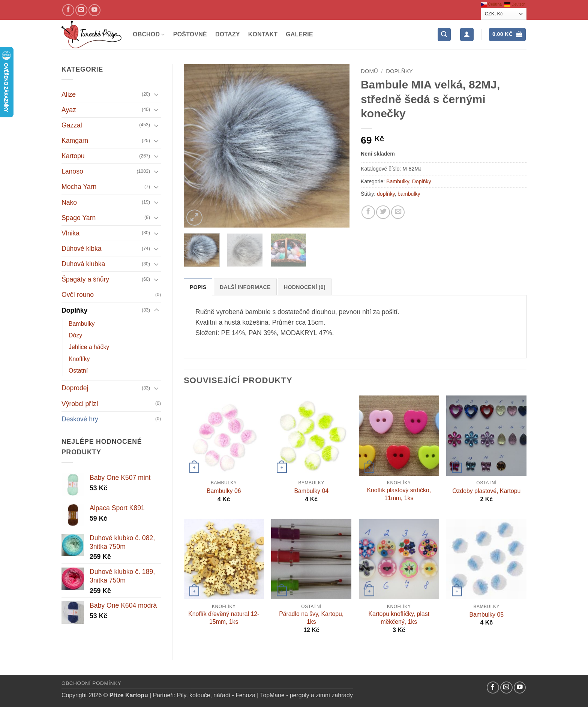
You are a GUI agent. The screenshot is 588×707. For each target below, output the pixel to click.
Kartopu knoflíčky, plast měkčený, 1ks (399, 618)
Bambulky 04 (312, 491)
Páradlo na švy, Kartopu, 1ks (311, 618)
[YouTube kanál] (94, 10)
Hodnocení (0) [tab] (305, 287)
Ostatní (78, 371)
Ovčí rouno (78, 295)
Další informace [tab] (245, 287)
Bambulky (82, 324)
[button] (444, 34)
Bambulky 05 (487, 615)
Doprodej (75, 388)
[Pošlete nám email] (81, 10)
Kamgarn (75, 141)
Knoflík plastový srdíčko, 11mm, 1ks (399, 494)
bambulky (409, 194)
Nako (69, 202)
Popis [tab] (198, 287)
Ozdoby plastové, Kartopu (486, 491)
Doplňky (74, 310)
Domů (369, 71)
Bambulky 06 (224, 491)
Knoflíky (79, 359)
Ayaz (69, 110)
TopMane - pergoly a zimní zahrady (307, 695)
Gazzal (72, 125)
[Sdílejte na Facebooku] (368, 212)
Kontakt (263, 34)
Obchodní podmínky (91, 683)
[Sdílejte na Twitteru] (383, 212)
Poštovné (190, 34)
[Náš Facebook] (68, 10)
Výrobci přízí (80, 404)
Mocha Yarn (79, 187)
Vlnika (70, 233)
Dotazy (228, 34)
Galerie (299, 34)
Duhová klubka (83, 264)
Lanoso (72, 171)
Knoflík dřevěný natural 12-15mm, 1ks (224, 618)
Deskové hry (80, 419)
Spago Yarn (79, 218)
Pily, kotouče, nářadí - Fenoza (216, 695)
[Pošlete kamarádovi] (398, 212)
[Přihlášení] (467, 34)
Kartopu (73, 156)
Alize (69, 94)
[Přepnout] (156, 94)
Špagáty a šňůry (85, 279)
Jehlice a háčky (89, 347)
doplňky (386, 194)
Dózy (75, 335)
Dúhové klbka (82, 249)
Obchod (149, 35)
